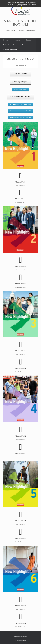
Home (6, 40)
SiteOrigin (24, 640)
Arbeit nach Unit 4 (20, 182)
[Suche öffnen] (38, 45)
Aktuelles (17, 40)
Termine (24, 45)
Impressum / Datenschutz (10, 50)
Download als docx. (21, 287)
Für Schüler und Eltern (9, 45)
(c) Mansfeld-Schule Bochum (20, 637)
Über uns (29, 40)
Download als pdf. (20, 270)
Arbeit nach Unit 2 (20, 266)
